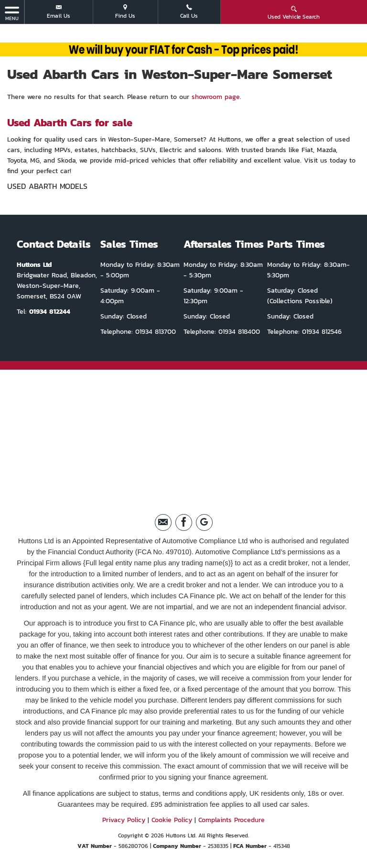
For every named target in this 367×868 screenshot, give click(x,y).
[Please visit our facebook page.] (184, 522)
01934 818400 (238, 332)
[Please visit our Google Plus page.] (204, 522)
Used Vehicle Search (294, 13)
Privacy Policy (124, 820)
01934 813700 (154, 332)
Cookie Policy (172, 820)
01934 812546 (321, 332)
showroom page (216, 97)
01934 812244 (50, 312)
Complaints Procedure (232, 820)
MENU (12, 13)
